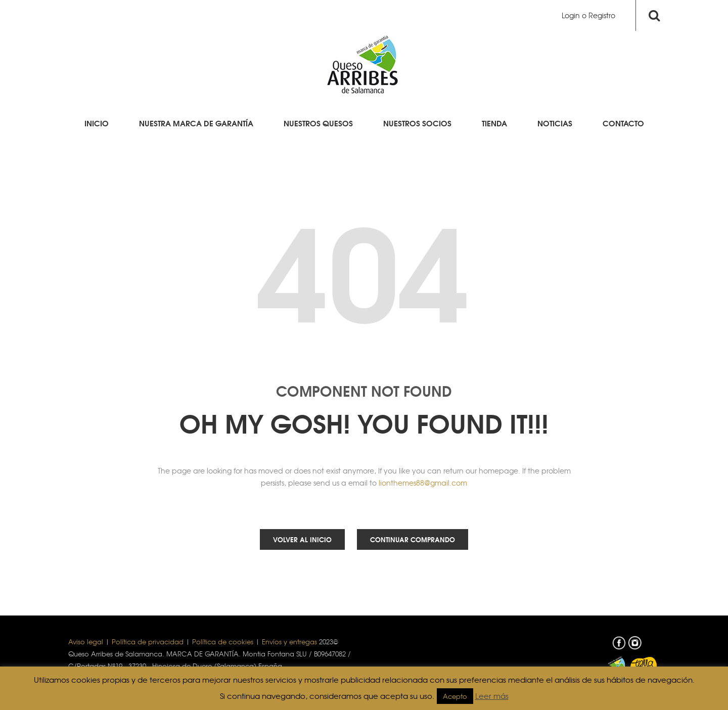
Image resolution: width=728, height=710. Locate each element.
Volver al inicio (302, 539)
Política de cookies (223, 642)
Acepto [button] (455, 696)
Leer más (492, 696)
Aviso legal (86, 642)
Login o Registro (588, 15)
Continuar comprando (413, 539)
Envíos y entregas (289, 642)
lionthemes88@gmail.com (423, 483)
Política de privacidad (148, 642)
